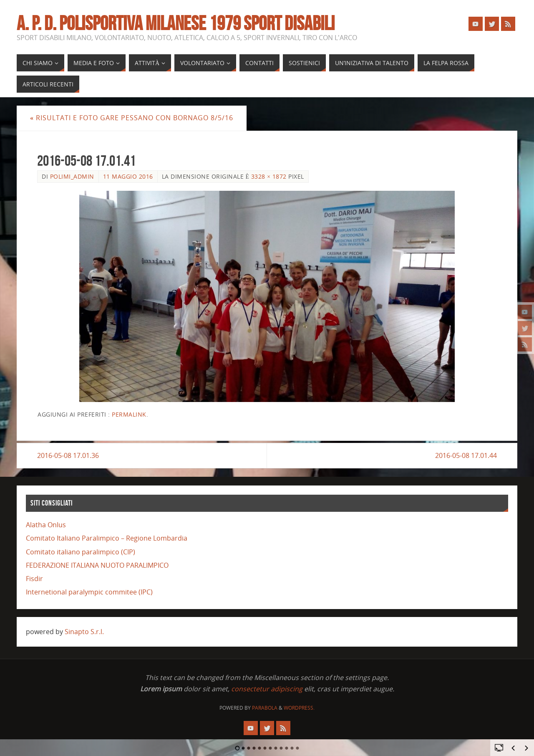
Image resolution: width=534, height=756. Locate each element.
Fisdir (34, 579)
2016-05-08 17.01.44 (466, 455)
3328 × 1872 (269, 176)
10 (287, 748)
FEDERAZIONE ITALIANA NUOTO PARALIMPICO (97, 565)
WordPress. (299, 708)
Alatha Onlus (46, 525)
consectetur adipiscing (267, 689)
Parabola (265, 708)
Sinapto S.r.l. (84, 632)
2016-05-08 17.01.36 (68, 455)
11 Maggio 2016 (128, 176)
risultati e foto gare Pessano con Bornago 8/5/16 (132, 118)
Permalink (129, 414)
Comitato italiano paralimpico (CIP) (81, 552)
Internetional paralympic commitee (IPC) (89, 592)
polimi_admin (72, 176)
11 (292, 748)
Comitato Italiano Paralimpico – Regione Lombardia (107, 538)
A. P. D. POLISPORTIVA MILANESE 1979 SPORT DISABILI (176, 23)
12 (298, 748)
